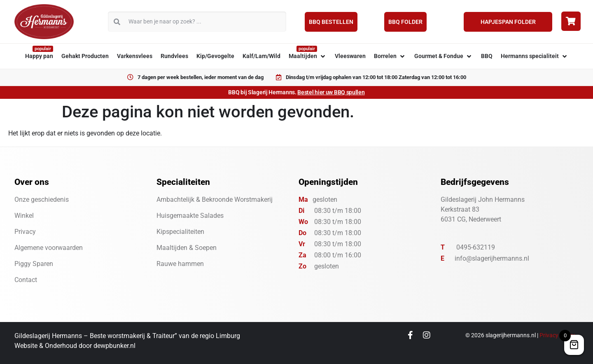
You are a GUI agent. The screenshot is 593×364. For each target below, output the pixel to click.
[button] (308, 56)
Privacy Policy (557, 335)
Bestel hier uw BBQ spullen (331, 92)
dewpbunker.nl (114, 346)
